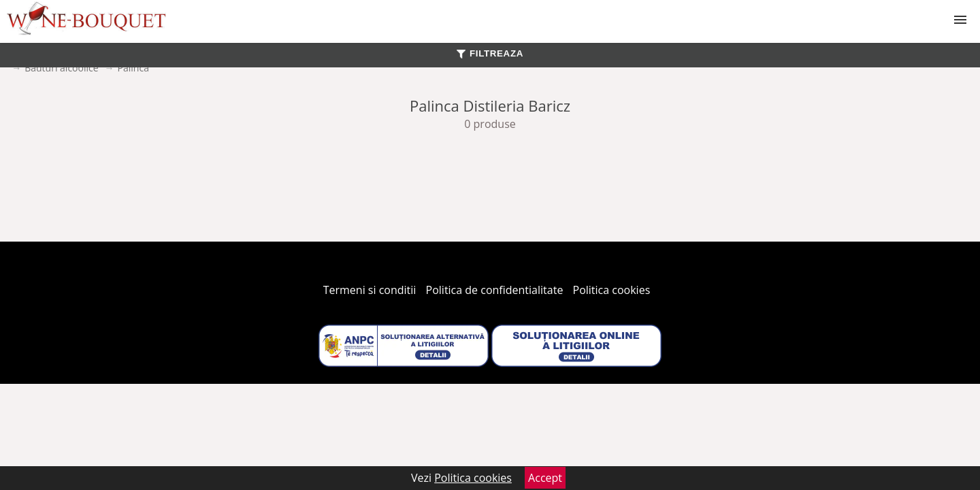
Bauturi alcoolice (61, 68)
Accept (545, 478)
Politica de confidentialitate (495, 290)
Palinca (133, 68)
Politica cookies (612, 290)
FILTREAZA (490, 53)
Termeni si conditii (370, 290)
